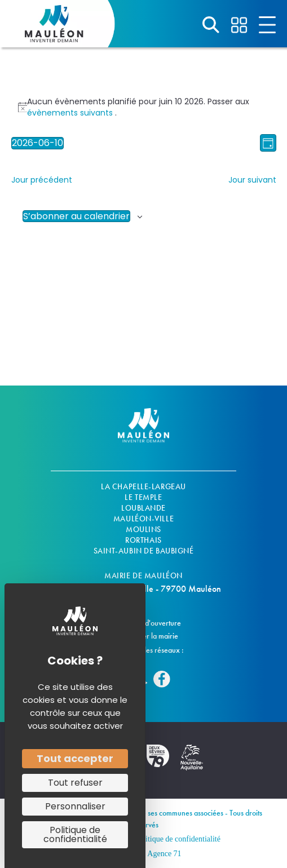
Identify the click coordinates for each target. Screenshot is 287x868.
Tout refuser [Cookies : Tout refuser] (75, 783)
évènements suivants (71, 113)
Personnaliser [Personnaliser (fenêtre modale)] (75, 806)
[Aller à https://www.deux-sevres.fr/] (158, 761)
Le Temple (143, 497)
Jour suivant (252, 180)
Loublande (143, 508)
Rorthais (143, 540)
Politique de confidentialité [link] (75, 834)
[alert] (144, 107)
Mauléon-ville (143, 519)
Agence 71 (164, 854)
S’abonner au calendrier (76, 216)
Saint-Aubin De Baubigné (144, 551)
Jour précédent (42, 180)
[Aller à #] (211, 25)
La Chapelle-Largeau (143, 486)
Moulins (143, 529)
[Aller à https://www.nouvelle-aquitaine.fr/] (192, 763)
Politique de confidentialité (178, 839)
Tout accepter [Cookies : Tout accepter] (75, 758)
